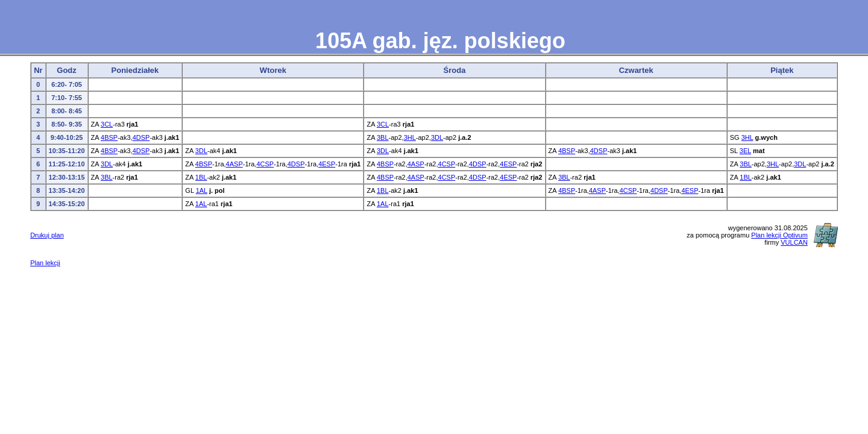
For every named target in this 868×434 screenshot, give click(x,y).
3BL (383, 137)
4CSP (265, 164)
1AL (202, 190)
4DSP (141, 137)
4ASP (234, 164)
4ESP (327, 164)
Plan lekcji (45, 263)
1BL (201, 177)
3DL (437, 137)
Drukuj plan (47, 235)
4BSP (109, 137)
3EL (745, 151)
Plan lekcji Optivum (779, 235)
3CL (107, 124)
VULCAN (794, 242)
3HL (410, 137)
